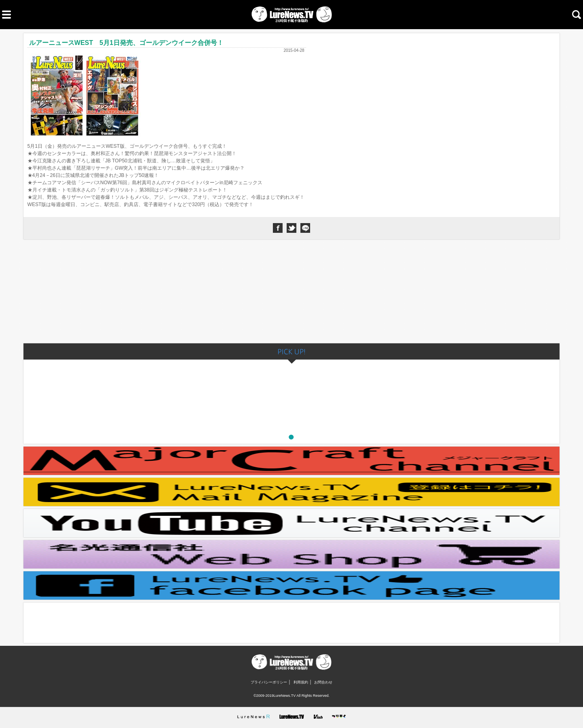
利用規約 (301, 682)
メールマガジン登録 (292, 492)
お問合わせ (323, 682)
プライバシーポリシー (269, 682)
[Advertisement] (291, 293)
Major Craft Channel (292, 461)
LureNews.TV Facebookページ (292, 585)
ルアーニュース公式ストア (292, 554)
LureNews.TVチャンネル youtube (292, 523)
